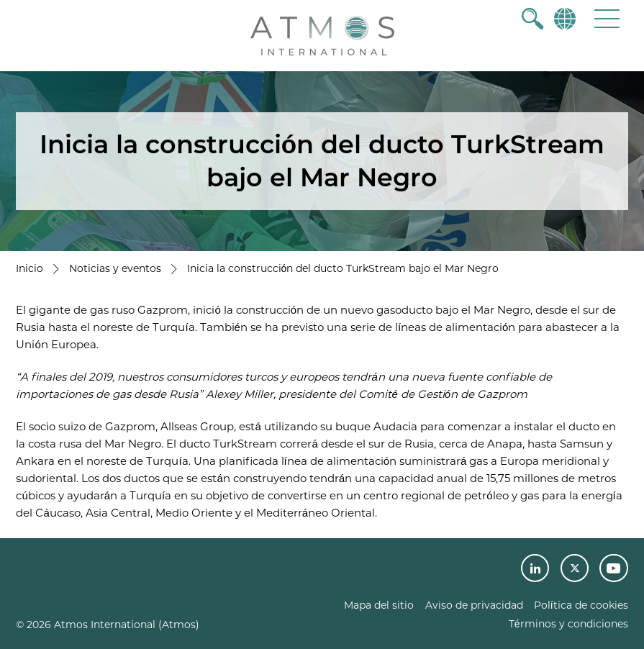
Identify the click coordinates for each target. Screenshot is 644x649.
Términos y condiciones (568, 624)
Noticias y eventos (115, 268)
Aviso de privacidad (474, 605)
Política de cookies (581, 605)
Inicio (30, 268)
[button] (607, 18)
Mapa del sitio (379, 605)
